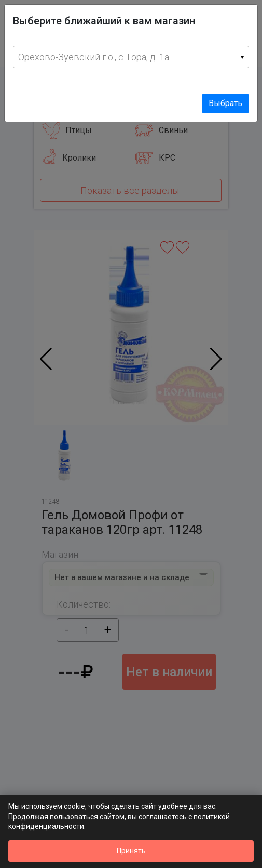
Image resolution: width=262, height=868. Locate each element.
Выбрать (225, 103)
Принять (131, 851)
